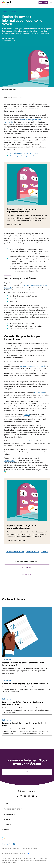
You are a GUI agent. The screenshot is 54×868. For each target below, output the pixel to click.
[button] (27, 791)
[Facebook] (25, 797)
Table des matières (9, 89)
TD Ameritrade (39, 393)
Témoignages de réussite (15, 551)
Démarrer (43, 3)
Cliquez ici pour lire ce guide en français (24, 153)
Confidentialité (6, 849)
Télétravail (45, 551)
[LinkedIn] (17, 797)
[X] (29, 797)
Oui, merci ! (27, 567)
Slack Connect (9, 460)
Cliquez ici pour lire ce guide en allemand (24, 156)
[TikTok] (37, 797)
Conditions (17, 849)
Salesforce (23, 366)
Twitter (31, 441)
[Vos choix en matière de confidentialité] (17, 853)
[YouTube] (33, 797)
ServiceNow (32, 366)
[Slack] (7, 3)
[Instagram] (21, 797)
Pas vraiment (27, 575)
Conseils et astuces (32, 551)
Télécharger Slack (8, 844)
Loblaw (27, 414)
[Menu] (51, 3)
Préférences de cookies (30, 849)
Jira (45, 366)
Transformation (9, 12)
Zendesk (40, 366)
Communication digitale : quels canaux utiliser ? (25, 684)
